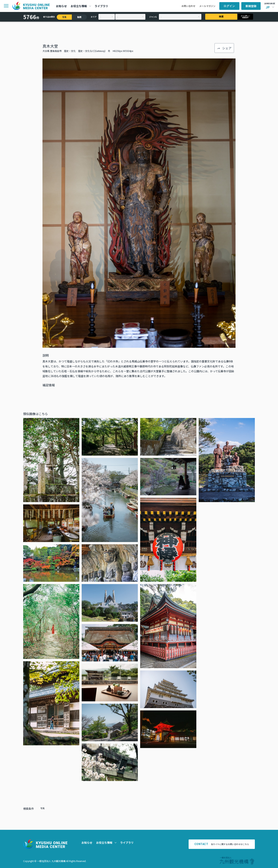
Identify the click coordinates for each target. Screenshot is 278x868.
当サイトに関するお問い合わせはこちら (222, 844)
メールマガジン (207, 6)
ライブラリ (101, 6)
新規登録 (251, 6)
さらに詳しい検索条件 (245, 17)
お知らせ (61, 6)
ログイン (229, 6)
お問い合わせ (188, 6)
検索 (221, 17)
